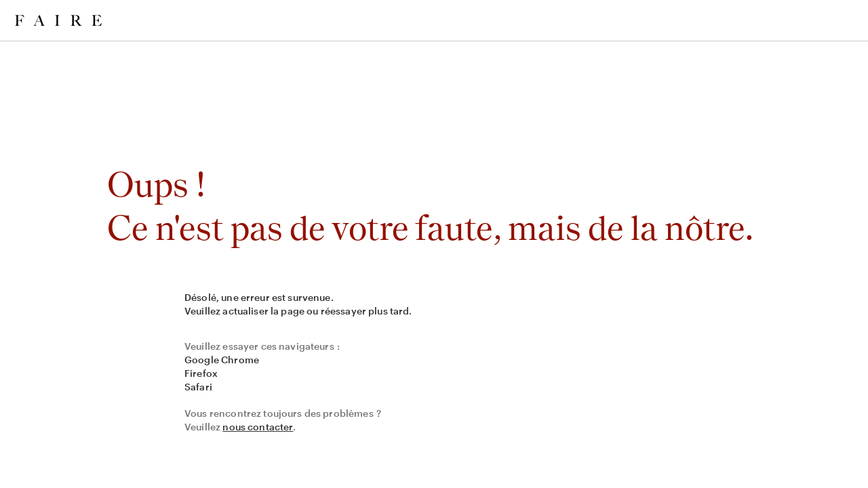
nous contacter (258, 427)
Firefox (201, 373)
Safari (198, 387)
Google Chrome (222, 360)
